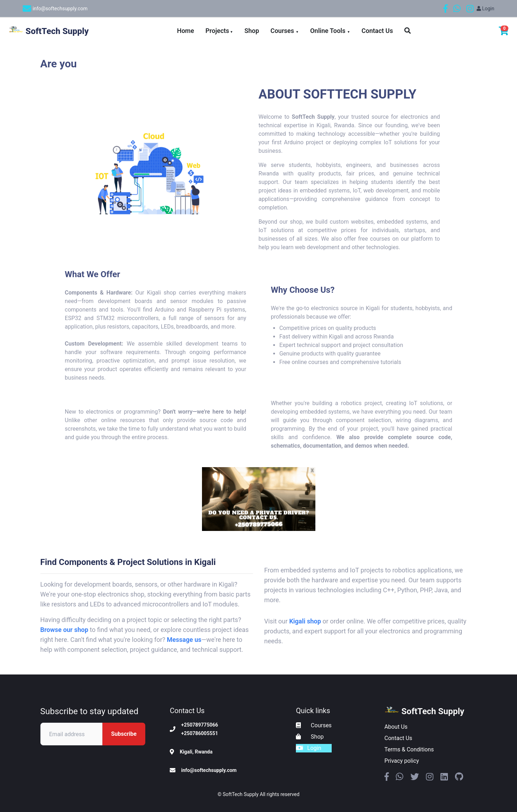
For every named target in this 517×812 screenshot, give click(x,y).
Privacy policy (402, 761)
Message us (184, 640)
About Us (396, 727)
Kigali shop (305, 621)
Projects (219, 31)
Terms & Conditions (409, 749)
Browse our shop (64, 630)
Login (485, 9)
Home (185, 31)
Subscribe (124, 734)
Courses (285, 31)
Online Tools (330, 31)
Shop (252, 31)
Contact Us (377, 31)
